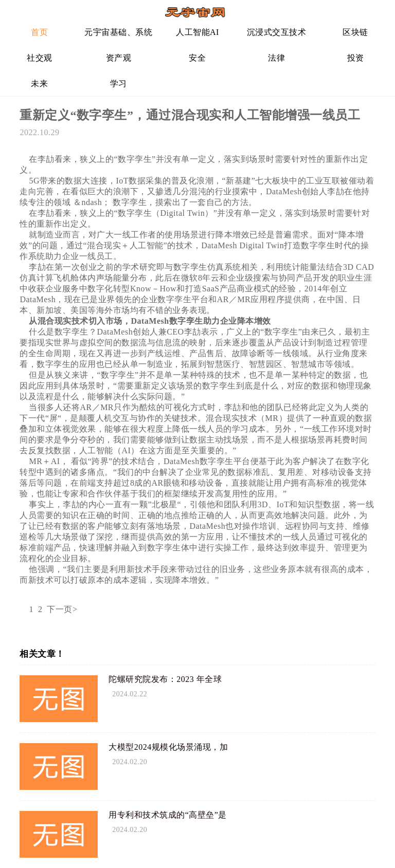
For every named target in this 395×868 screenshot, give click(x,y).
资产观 (119, 58)
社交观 (40, 58)
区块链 (355, 32)
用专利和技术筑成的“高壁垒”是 (168, 815)
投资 (356, 58)
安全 (197, 58)
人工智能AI (197, 32)
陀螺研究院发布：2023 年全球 (165, 679)
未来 (39, 84)
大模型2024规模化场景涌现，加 (168, 747)
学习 (119, 84)
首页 (39, 32)
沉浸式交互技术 (277, 32)
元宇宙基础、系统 (118, 32)
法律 (276, 58)
